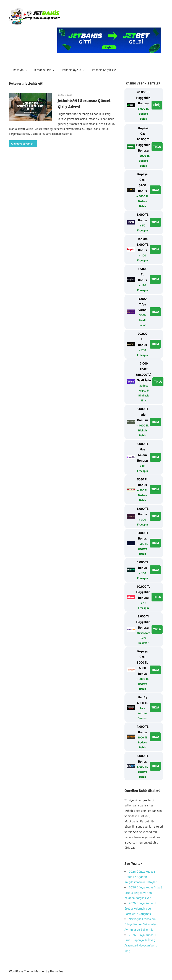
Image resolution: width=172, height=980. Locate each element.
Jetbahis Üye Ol (73, 70)
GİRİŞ (157, 105)
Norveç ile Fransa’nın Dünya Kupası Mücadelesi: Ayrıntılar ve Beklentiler (141, 924)
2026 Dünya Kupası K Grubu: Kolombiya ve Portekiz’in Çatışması (141, 908)
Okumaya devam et (22, 144)
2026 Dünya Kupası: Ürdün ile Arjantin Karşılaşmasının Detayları (141, 877)
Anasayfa (19, 70)
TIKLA (157, 147)
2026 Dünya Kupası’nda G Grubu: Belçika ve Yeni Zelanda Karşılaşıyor (143, 893)
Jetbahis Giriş (44, 70)
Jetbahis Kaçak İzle (104, 70)
